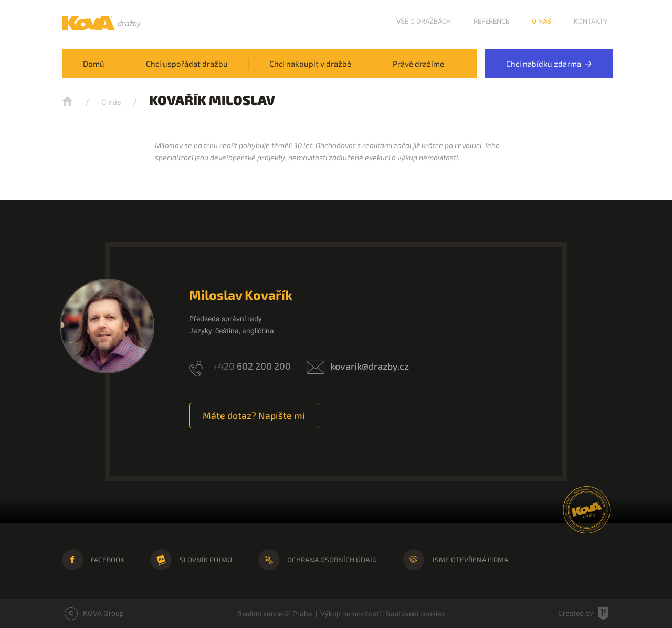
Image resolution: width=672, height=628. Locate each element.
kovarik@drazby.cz (370, 366)
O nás (542, 21)
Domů (94, 64)
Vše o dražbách (424, 21)
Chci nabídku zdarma (549, 64)
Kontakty (591, 21)
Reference (491, 21)
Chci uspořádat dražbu (187, 64)
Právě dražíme (418, 64)
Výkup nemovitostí (350, 614)
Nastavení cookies (415, 614)
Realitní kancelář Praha (275, 614)
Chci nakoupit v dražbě (310, 64)
